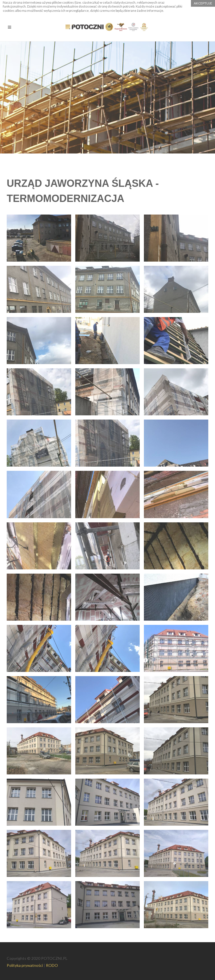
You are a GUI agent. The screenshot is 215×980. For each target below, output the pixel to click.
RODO (52, 965)
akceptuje (203, 3)
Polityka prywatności (25, 965)
